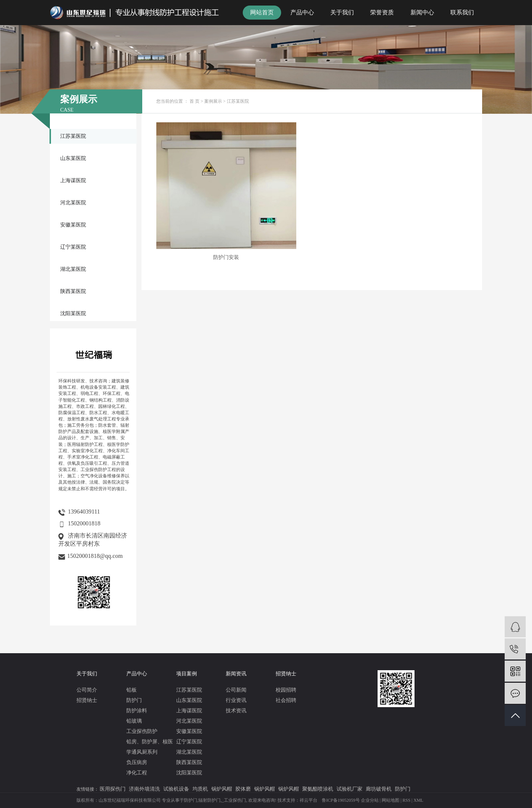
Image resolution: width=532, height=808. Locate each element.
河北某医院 (73, 203)
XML (418, 800)
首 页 (195, 101)
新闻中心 (422, 12)
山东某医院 (73, 158)
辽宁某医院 (73, 247)
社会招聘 (286, 700)
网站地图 (391, 800)
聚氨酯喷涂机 (318, 789)
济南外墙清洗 (144, 789)
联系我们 (462, 12)
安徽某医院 (73, 225)
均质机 (200, 789)
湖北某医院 (73, 269)
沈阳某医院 (73, 313)
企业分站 (370, 800)
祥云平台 (308, 800)
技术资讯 (236, 711)
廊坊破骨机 (379, 789)
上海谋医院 (73, 180)
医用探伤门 (113, 789)
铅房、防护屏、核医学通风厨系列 (150, 747)
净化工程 (137, 773)
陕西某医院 (73, 291)
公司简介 (87, 690)
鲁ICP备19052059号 (341, 800)
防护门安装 (206, 220)
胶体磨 (243, 789)
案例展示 (213, 101)
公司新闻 (236, 690)
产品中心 (302, 12)
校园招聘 (286, 690)
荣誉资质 (382, 12)
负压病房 (137, 762)
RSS (407, 800)
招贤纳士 (87, 700)
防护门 (134, 700)
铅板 (132, 690)
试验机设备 (176, 789)
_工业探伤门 (234, 800)
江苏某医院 (73, 136)
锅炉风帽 (222, 789)
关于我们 (342, 12)
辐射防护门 (209, 800)
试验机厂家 (349, 789)
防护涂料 (137, 711)
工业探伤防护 (142, 731)
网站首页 (262, 12)
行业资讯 (236, 700)
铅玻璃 (134, 721)
